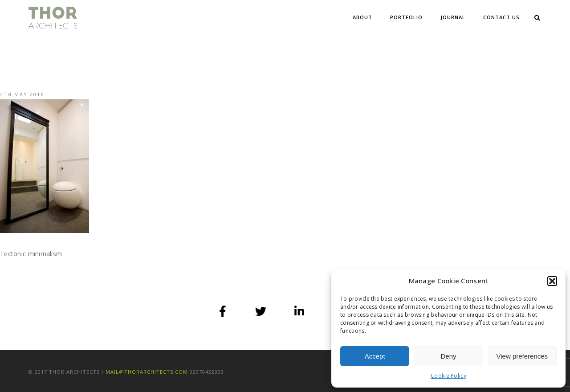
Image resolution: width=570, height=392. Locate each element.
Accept (375, 356)
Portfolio (406, 17)
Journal (453, 17)
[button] (552, 281)
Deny (448, 356)
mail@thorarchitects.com (147, 372)
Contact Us (501, 17)
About (362, 17)
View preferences (522, 356)
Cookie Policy (448, 376)
